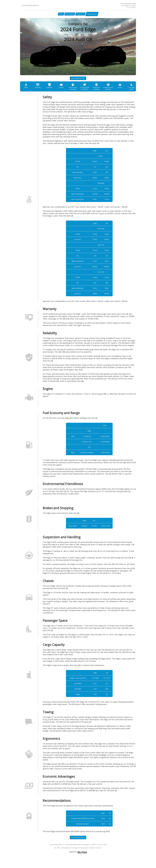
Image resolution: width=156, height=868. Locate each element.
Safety (27, 90)
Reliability (52, 90)
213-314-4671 (131, 7)
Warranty (39, 90)
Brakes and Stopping (104, 91)
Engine (65, 90)
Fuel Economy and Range (78, 91)
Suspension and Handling (117, 91)
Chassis (130, 90)
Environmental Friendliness (91, 91)
